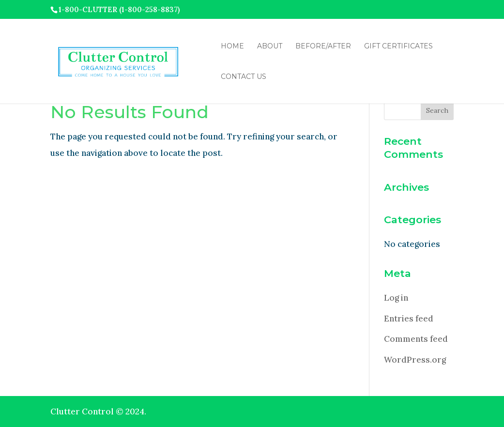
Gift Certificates (398, 46)
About (270, 46)
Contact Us (244, 77)
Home (232, 46)
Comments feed (416, 339)
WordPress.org (415, 360)
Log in (396, 298)
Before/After (323, 46)
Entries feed (409, 319)
